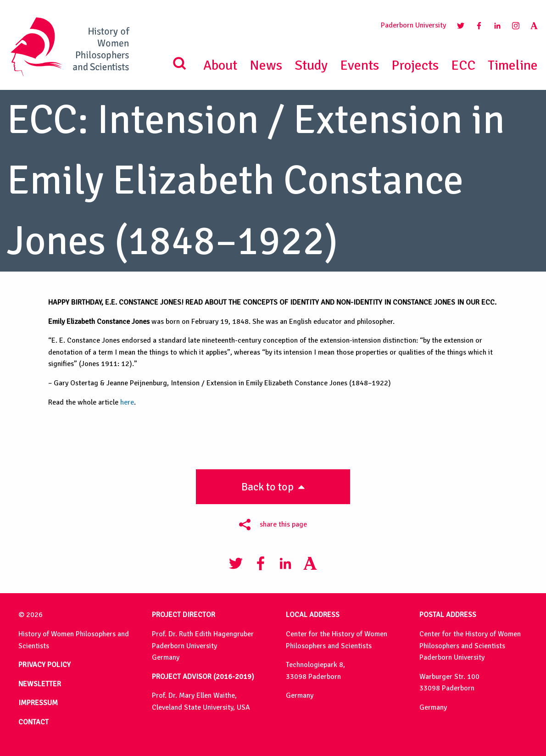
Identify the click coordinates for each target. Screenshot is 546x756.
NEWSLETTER (40, 684)
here (127, 402)
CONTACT (33, 722)
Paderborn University (413, 25)
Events (359, 65)
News (266, 65)
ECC (463, 65)
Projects (415, 65)
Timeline (513, 65)
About (220, 65)
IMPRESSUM (38, 703)
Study (311, 65)
